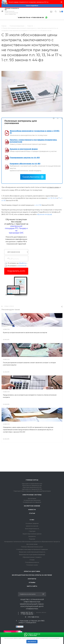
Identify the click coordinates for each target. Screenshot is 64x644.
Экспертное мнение (32, 506)
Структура (32, 531)
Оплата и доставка (32, 571)
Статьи (32, 513)
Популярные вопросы (32, 562)
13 (53, 198)
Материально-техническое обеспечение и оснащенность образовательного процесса (32, 542)
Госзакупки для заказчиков (32, 500)
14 (56, 198)
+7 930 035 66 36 (37, 17)
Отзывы (32, 560)
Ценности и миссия (32, 526)
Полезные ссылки (32, 565)
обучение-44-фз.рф (44, 214)
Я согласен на (18, 263)
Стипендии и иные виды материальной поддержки (32, 549)
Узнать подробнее (32, 6)
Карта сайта (32, 586)
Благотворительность (32, 529)
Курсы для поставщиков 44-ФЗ (32, 485)
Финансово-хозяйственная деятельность (32, 552)
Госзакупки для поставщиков (32, 502)
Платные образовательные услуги (32, 547)
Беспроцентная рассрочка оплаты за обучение (32, 575)
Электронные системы (32, 495)
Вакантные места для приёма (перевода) (32, 555)
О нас (32, 520)
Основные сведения (32, 523)
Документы (32, 536)
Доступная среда (32, 544)
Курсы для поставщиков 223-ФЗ (32, 489)
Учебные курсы (32, 480)
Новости (32, 510)
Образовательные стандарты (32, 557)
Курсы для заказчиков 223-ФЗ (32, 487)
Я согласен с (18, 266)
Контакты (32, 579)
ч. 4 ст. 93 (38, 205)
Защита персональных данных (32, 534)
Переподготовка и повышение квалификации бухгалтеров (32, 491)
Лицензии (32, 539)
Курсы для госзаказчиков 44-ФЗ (32, 484)
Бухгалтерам (32, 498)
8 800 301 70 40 (24, 17)
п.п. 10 (50, 198)
